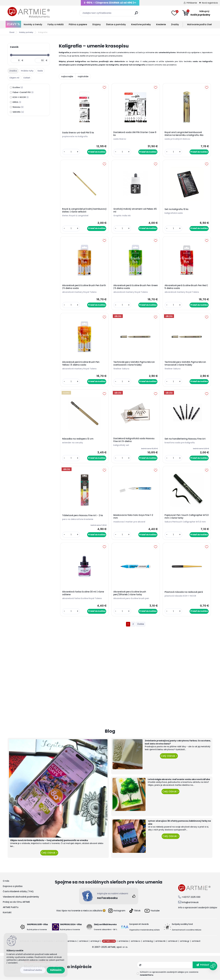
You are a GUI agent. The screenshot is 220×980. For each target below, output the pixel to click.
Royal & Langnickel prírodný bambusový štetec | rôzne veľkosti (84, 210)
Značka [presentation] (13, 71)
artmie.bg (148, 941)
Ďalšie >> (141, 624)
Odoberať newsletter (80, 965)
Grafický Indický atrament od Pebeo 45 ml (135, 210)
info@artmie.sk (190, 902)
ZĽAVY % (13, 24)
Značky (175, 24)
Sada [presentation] (40, 71)
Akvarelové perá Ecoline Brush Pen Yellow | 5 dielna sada (81, 363)
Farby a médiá (56, 24)
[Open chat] (213, 966)
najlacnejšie (67, 76)
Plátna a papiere (78, 24)
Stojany (97, 24)
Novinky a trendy (33, 24)
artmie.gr (185, 941)
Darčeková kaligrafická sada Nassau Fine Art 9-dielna (134, 440)
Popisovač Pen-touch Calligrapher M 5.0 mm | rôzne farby (187, 517)
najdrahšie (83, 76)
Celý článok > (49, 853)
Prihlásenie (192, 3)
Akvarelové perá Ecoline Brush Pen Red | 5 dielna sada (186, 287)
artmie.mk (160, 941)
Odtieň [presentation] (27, 78)
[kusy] (71, 152)
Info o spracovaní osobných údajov (198, 908)
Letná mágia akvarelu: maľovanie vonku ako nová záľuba (179, 779)
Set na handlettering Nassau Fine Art (185, 439)
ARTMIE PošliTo (11, 907)
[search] (136, 14)
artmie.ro (136, 941)
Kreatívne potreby (141, 24)
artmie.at (173, 941)
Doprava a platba (13, 886)
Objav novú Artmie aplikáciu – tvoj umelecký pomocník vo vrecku (49, 840)
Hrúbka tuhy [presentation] (27, 71)
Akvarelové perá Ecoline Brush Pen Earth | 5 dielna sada (84, 287)
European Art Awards (139, 924)
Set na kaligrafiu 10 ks (177, 209)
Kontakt (7, 912)
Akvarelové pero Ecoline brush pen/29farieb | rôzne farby (130, 593)
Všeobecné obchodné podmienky (21, 897)
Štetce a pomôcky (116, 24)
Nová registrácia (210, 3)
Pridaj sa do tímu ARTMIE (16, 902)
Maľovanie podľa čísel (199, 24)
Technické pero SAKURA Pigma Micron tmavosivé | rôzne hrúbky (185, 363)
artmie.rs (72, 941)
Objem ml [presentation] (14, 78)
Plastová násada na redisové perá (184, 592)
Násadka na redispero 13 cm (78, 439)
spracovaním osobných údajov (168, 972)
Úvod (12, 32)
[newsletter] (203, 965)
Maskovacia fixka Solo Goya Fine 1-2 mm (133, 517)
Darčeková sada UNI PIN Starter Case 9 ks (135, 134)
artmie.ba (123, 941)
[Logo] (29, 13)
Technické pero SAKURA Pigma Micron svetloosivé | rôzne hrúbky (134, 363)
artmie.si (83, 941)
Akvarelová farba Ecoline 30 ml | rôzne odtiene (83, 593)
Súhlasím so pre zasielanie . (169, 973)
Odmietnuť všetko (33, 970)
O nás (6, 881)
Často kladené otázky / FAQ (18, 891)
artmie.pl (95, 941)
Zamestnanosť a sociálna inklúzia (187, 930)
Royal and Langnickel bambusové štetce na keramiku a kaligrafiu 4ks (184, 134)
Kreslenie (161, 24)
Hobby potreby (26, 32)
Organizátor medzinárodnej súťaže (145, 930)
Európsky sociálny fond (182, 924)
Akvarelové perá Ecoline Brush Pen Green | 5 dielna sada (136, 287)
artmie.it (196, 941)
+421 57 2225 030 (191, 897)
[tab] (13, 71)
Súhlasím (56, 970)
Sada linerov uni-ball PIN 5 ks (78, 133)
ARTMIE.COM (109, 941)
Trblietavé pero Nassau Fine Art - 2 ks (83, 515)
